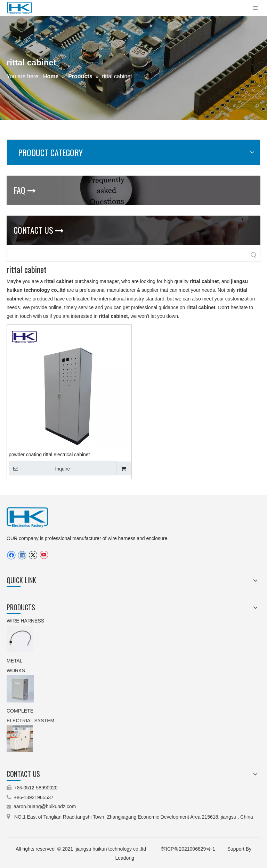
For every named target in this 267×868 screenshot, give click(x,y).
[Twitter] (33, 555)
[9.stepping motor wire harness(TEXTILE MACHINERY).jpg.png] (20, 639)
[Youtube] (44, 555)
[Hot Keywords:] (254, 255)
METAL (15, 661)
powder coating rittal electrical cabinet (49, 455)
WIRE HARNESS (25, 621)
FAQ (25, 190)
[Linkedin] (22, 555)
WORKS (16, 670)
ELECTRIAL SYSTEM (30, 721)
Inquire (39, 468)
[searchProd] (127, 255)
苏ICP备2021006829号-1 (189, 849)
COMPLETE (21, 711)
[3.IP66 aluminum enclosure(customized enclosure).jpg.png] (20, 689)
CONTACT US (39, 230)
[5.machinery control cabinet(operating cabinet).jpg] (20, 739)
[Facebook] (11, 555)
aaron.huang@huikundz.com (45, 806)
